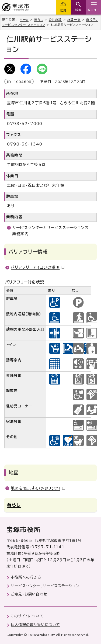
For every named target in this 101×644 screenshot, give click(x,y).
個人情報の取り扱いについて (36, 625)
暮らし (39, 20)
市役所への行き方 (26, 577)
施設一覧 (74, 20)
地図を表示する (38, 488)
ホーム (24, 20)
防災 (63, 10)
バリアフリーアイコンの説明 (38, 267)
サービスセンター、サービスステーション (45, 586)
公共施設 (55, 20)
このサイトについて (27, 616)
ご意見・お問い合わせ (29, 594)
